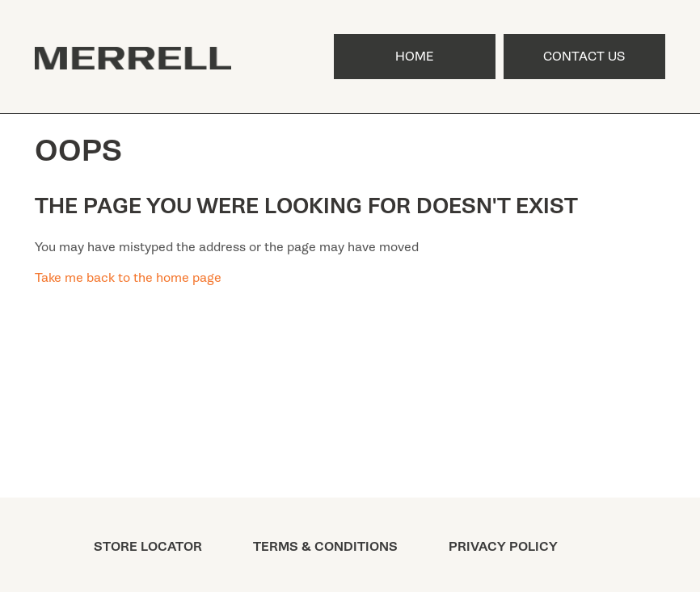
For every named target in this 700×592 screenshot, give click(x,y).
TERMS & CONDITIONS (325, 547)
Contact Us (584, 57)
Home (414, 57)
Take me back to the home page (128, 278)
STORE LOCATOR (148, 547)
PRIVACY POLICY (503, 547)
